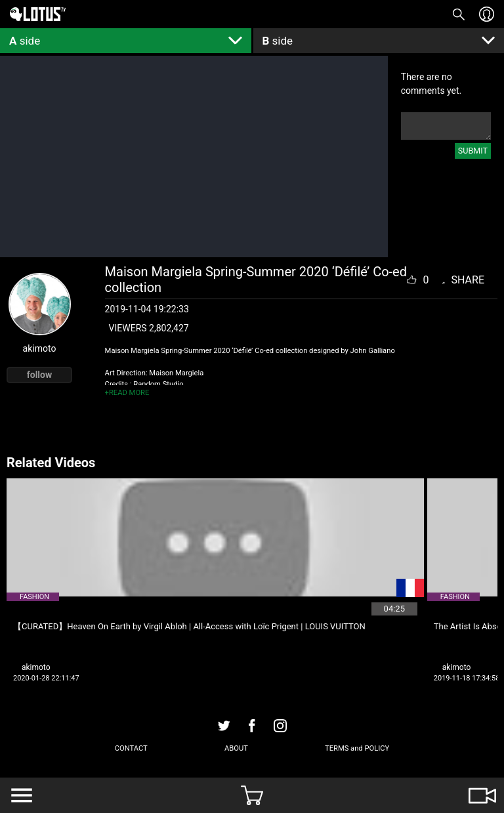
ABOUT (236, 748)
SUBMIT (473, 151)
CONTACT (131, 748)
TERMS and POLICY (357, 748)
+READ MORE (127, 393)
